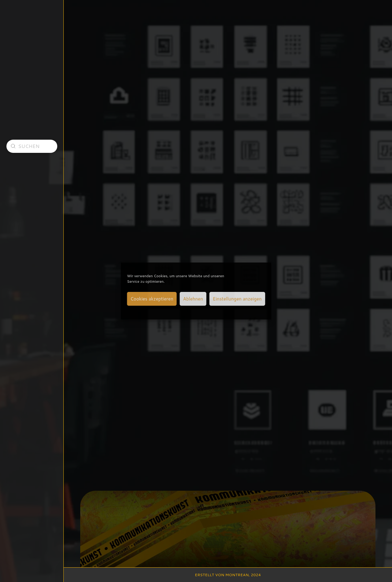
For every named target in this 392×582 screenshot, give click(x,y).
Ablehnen (193, 299)
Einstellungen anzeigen (237, 299)
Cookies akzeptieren (152, 299)
